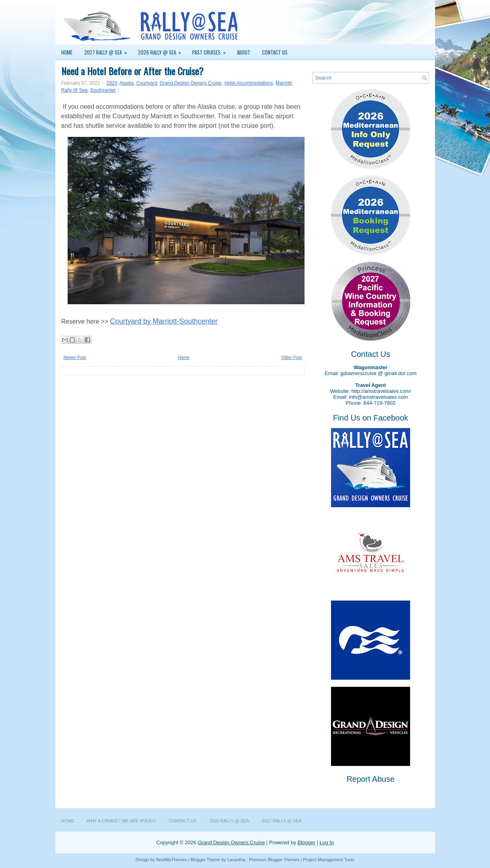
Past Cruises (212, 50)
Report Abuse (370, 779)
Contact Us (275, 52)
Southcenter (103, 90)
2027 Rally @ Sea (108, 50)
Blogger (307, 842)
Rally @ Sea (75, 90)
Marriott (284, 83)
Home (67, 52)
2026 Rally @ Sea (162, 50)
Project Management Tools (329, 860)
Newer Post (75, 357)
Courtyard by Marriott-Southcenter (164, 321)
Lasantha (236, 860)
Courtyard (147, 83)
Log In (327, 842)
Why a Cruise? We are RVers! (122, 821)
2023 (112, 83)
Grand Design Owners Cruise (191, 83)
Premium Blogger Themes (274, 860)
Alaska (127, 83)
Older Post (292, 357)
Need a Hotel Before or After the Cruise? (132, 71)
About (244, 52)
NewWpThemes (172, 860)
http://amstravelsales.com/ (381, 391)
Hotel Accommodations (249, 83)
